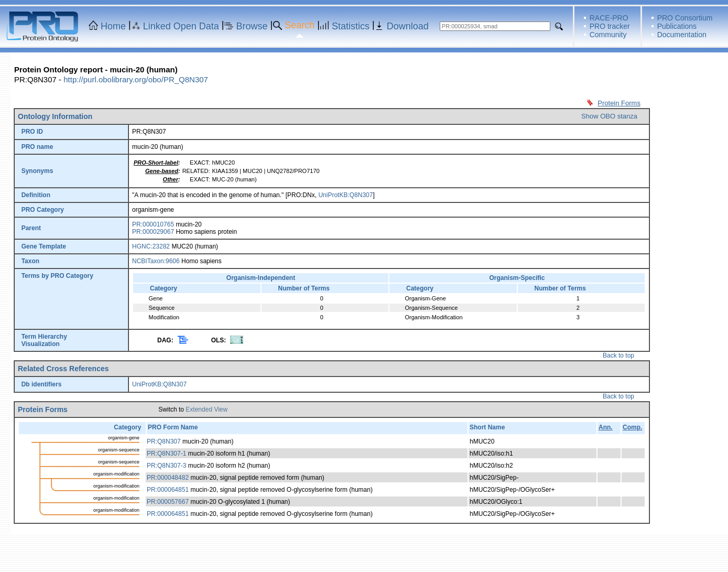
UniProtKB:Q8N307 (345, 195)
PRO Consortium (685, 18)
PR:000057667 (168, 502)
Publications (677, 26)
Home (113, 26)
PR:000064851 (168, 490)
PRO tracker (610, 26)
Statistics (351, 26)
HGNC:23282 (151, 246)
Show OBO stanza (609, 116)
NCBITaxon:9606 (156, 261)
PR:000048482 (168, 478)
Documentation (682, 35)
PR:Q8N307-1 (166, 454)
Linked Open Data (181, 26)
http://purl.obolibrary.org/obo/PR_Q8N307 (136, 79)
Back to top (618, 355)
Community (608, 35)
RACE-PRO (609, 18)
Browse (252, 26)
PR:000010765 (153, 224)
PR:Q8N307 (164, 441)
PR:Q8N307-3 (166, 466)
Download (408, 26)
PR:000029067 (153, 232)
